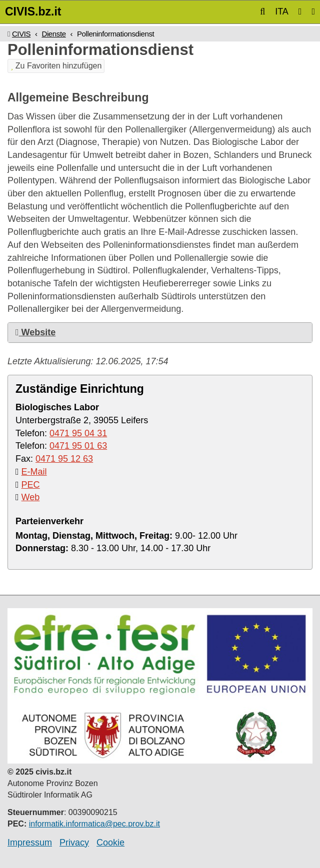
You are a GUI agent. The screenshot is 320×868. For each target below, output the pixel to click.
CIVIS (21, 34)
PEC (31, 485)
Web (31, 497)
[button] (262, 11)
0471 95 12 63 (64, 459)
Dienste (53, 34)
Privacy (74, 843)
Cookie (110, 843)
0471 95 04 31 (78, 433)
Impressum (30, 843)
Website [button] (35, 332)
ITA (282, 11)
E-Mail (34, 472)
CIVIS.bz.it (33, 11)
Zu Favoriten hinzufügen (56, 66)
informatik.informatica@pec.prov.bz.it (94, 824)
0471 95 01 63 (78, 446)
